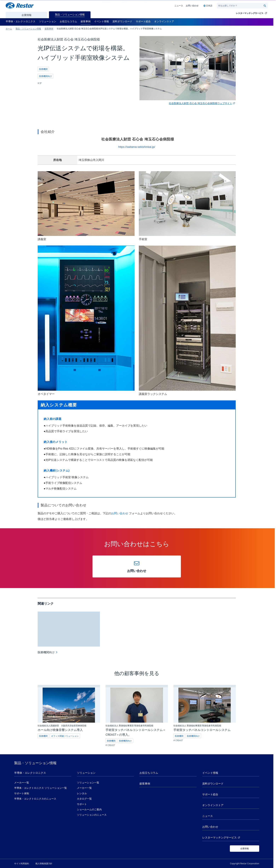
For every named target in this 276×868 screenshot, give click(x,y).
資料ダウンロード (213, 784)
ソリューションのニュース (92, 815)
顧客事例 (49, 28)
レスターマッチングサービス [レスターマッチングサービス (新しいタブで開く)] (221, 838)
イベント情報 (210, 773)
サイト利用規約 (22, 863)
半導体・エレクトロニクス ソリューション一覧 (40, 788)
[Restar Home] (20, 6)
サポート (82, 804)
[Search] (241, 6)
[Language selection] (208, 6)
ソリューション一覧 (88, 783)
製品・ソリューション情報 (28, 28)
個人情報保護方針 (44, 863)
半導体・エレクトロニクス (30, 773)
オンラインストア (213, 805)
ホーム (9, 28)
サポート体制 (22, 793)
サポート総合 (210, 794)
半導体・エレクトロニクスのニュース (35, 799)
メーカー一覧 (22, 783)
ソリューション (86, 773)
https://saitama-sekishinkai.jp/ (137, 147)
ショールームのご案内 (89, 809)
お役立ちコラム (149, 773)
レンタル (82, 793)
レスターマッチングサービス (252, 13)
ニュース (179, 5)
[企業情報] (245, 849)
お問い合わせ (192, 5)
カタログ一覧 (84, 799)
